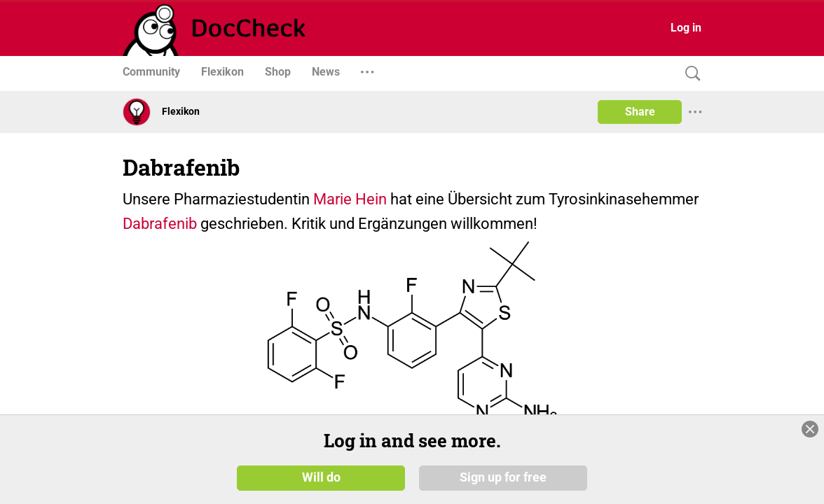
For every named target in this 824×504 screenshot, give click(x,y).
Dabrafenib (160, 224)
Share (640, 112)
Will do (321, 477)
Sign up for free (503, 477)
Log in (686, 28)
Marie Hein (350, 199)
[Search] (689, 74)
